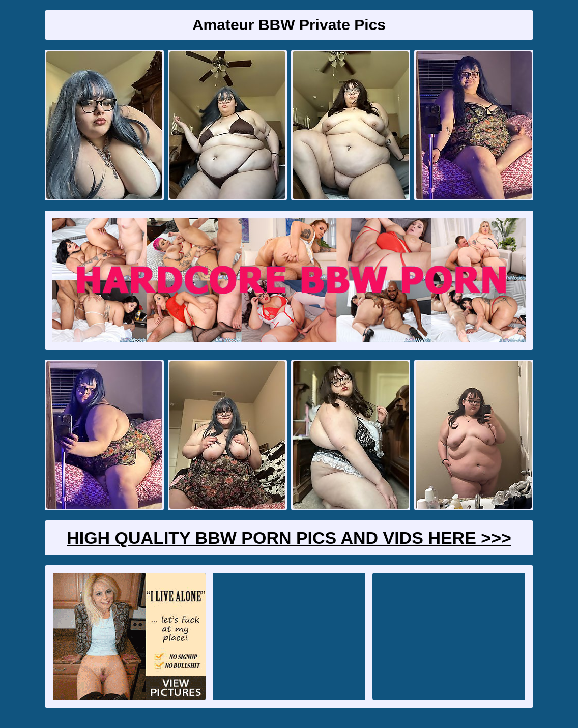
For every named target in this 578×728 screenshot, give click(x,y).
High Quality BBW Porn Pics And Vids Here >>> (289, 538)
